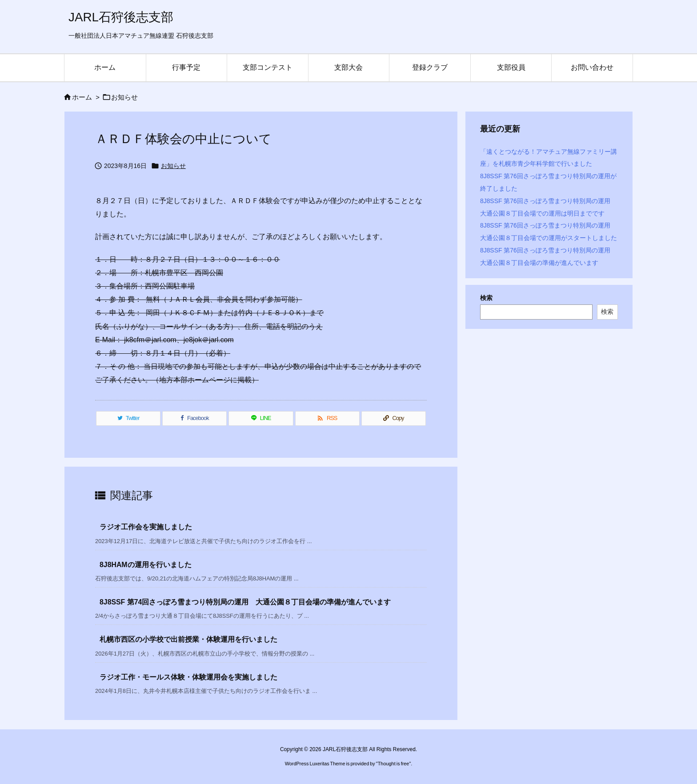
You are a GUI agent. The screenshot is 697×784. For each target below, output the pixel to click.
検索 (486, 298)
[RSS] (327, 419)
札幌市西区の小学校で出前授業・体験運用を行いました (188, 639)
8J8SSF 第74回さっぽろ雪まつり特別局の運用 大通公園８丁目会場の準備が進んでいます (245, 602)
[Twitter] (128, 419)
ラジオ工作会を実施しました (146, 527)
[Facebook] (194, 419)
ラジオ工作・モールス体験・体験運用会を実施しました (188, 677)
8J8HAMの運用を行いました (146, 565)
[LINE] (261, 419)
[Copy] (394, 419)
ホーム (82, 97)
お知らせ (124, 97)
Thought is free (394, 764)
